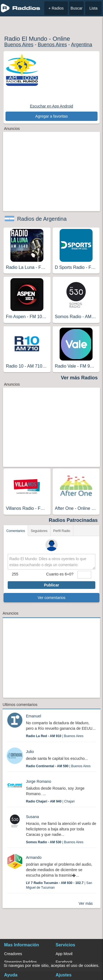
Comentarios (16, 531)
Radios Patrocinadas (73, 520)
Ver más (86, 903)
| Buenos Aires (55, 736)
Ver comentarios (51, 598)
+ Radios (56, 8)
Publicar (51, 585)
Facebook (64, 962)
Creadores (13, 954)
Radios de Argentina (42, 219)
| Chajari (50, 801)
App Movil (64, 954)
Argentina (82, 45)
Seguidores (39, 531)
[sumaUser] (84, 575)
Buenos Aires (19, 45)
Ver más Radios (79, 378)
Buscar (77, 8)
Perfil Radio (62, 531)
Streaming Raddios (20, 962)
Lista (93, 8)
